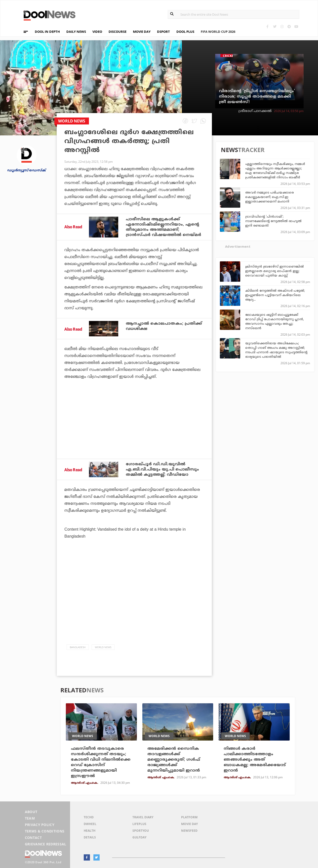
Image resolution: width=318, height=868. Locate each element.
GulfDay (139, 837)
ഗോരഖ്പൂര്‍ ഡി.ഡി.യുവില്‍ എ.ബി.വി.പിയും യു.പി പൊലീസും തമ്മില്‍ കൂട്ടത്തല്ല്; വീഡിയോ (162, 470)
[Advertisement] (134, 433)
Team (30, 818)
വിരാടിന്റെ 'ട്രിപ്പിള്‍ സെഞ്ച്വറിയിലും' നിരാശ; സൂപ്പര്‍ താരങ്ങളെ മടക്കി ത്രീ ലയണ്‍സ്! (257, 97)
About (31, 812)
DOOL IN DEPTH (47, 32)
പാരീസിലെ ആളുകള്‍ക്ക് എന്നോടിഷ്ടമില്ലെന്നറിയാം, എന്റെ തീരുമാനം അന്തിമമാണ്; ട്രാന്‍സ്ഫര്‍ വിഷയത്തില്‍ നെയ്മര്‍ (163, 227)
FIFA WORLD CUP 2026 (221, 29)
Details (90, 837)
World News (103, 647)
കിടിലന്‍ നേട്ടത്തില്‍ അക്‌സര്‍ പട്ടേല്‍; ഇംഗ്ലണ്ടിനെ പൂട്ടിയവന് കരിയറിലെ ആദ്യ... (275, 295)
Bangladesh (78, 647)
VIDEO (97, 32)
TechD (89, 817)
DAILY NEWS (76, 32)
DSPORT (163, 32)
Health (90, 831)
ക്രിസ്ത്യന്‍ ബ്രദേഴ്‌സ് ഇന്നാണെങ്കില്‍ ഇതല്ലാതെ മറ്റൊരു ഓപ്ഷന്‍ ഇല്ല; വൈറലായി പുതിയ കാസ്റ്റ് (275, 271)
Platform (189, 817)
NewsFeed (189, 831)
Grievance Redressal (46, 844)
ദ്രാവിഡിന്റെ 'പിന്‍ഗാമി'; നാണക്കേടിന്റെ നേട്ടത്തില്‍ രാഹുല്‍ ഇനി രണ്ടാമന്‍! (273, 221)
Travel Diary (143, 817)
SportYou (141, 831)
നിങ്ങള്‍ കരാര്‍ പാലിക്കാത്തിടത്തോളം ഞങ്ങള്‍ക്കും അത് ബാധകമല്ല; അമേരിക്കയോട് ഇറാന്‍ (255, 760)
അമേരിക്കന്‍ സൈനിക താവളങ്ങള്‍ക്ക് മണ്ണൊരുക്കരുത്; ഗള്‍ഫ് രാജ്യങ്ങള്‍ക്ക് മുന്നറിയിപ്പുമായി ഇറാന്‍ (174, 760)
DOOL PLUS (185, 32)
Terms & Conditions (45, 831)
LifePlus (139, 824)
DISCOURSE (118, 32)
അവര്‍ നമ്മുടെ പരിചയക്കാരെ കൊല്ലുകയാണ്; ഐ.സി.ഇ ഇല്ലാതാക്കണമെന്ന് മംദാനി (269, 197)
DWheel (90, 824)
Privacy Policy (40, 825)
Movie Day (189, 824)
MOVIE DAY (142, 32)
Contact (33, 838)
